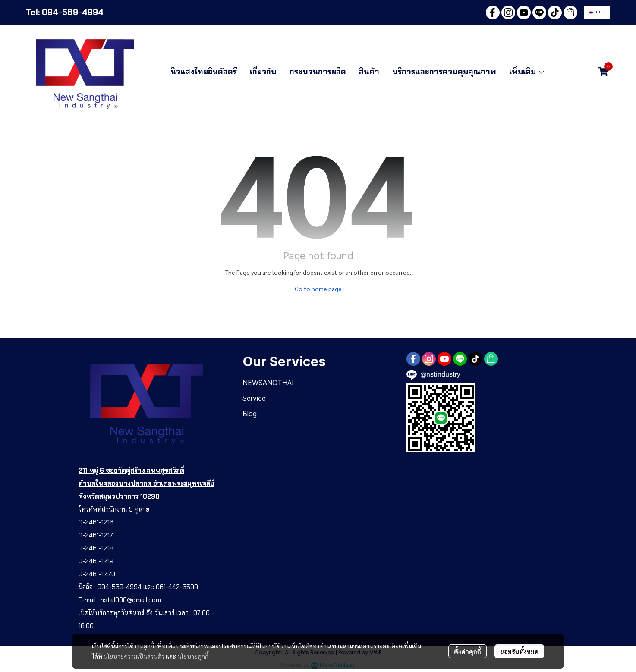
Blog (250, 414)
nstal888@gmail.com (131, 600)
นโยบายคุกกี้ (193, 656)
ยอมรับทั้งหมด (519, 651)
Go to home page (318, 289)
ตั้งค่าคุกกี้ (468, 651)
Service (254, 398)
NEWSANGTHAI (268, 383)
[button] (597, 13)
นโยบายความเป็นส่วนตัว (134, 656)
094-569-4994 (120, 587)
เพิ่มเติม (527, 72)
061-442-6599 (177, 587)
